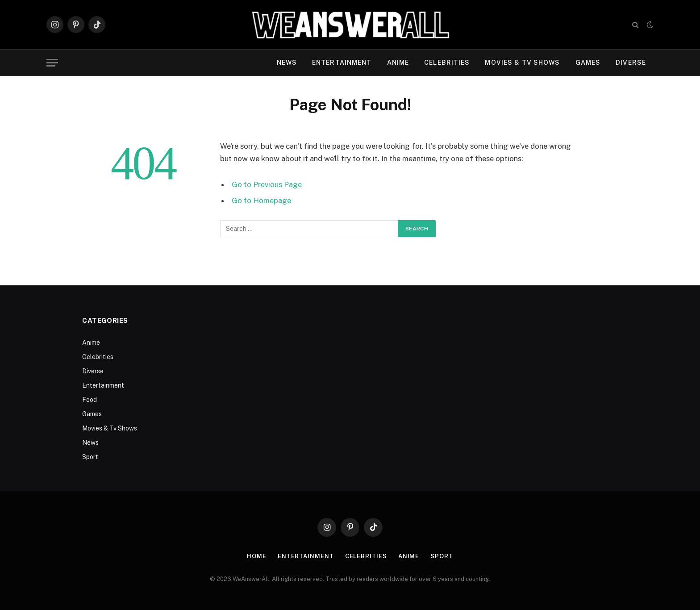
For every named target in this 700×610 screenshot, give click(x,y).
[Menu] (52, 63)
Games (588, 63)
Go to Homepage (261, 201)
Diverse (631, 63)
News (287, 63)
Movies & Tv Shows (522, 63)
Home (257, 556)
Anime (398, 63)
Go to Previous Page (267, 184)
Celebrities (447, 63)
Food (90, 400)
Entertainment (342, 63)
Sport (90, 457)
